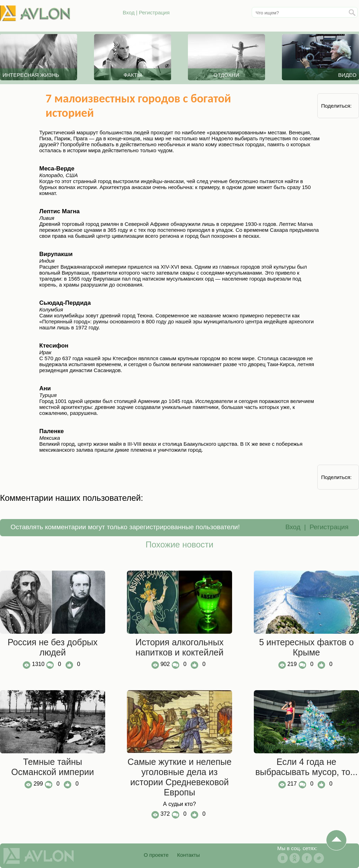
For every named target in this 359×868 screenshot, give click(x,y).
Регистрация (154, 12)
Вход (129, 12)
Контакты (188, 855)
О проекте (156, 855)
